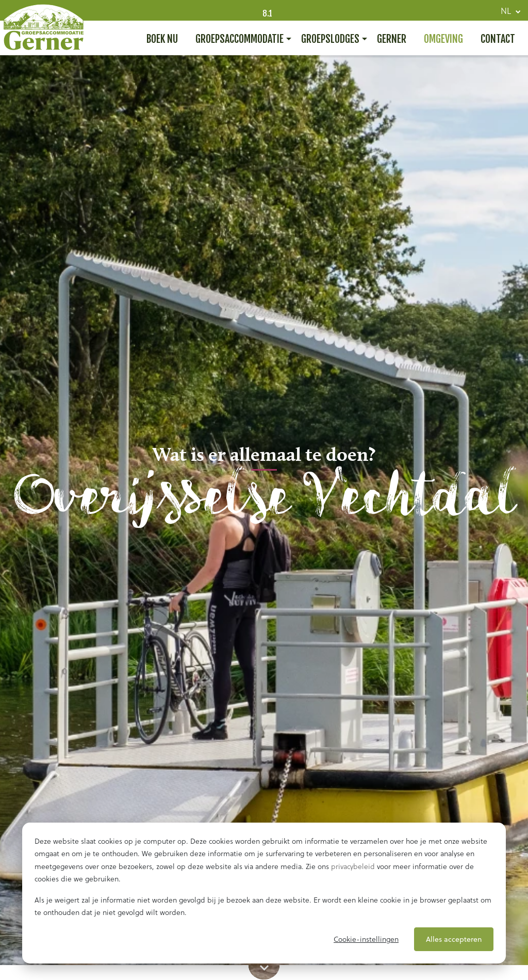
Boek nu (162, 39)
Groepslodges (330, 39)
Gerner (392, 39)
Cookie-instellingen (366, 939)
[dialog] (264, 893)
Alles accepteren (454, 939)
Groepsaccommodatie (240, 39)
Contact (498, 39)
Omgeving (443, 39)
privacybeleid (353, 866)
